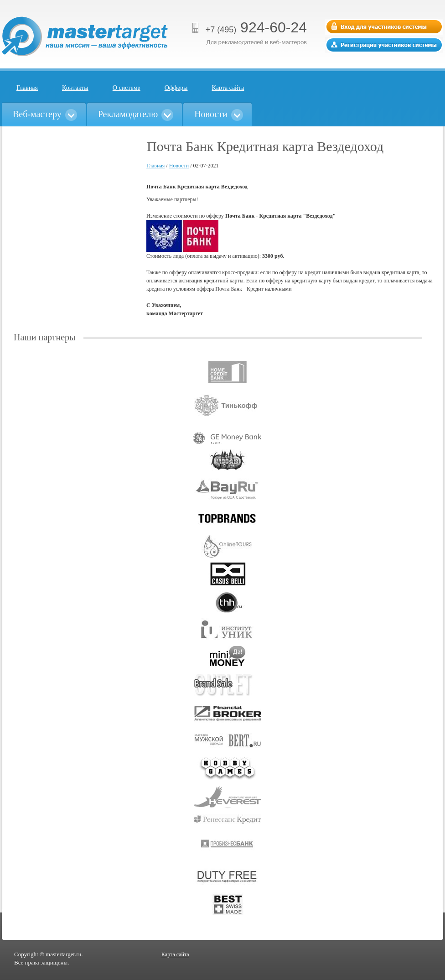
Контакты (75, 88)
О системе (127, 88)
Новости (179, 166)
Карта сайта (228, 88)
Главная (27, 88)
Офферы (176, 88)
